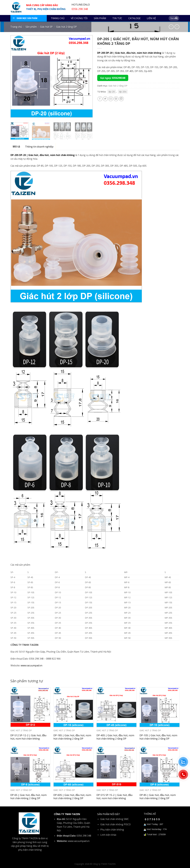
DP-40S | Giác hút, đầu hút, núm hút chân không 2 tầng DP (115, 737)
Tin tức (117, 18)
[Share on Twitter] (105, 99)
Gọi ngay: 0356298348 (113, 78)
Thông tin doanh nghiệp (39, 147)
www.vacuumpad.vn (31, 665)
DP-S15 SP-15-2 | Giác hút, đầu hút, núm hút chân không (115, 797)
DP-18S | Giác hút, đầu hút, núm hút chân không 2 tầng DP (72, 737)
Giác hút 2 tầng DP (66, 27)
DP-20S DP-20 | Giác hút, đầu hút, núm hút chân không (129, 53)
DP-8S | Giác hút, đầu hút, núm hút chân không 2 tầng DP (158, 797)
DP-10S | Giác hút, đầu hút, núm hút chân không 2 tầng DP (158, 737)
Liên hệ (151, 18)
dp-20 (112, 92)
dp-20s (123, 92)
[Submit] (176, 18)
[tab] (16, 147)
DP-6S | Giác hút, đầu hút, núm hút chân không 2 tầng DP (28, 797)
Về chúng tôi (79, 18)
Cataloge (134, 18)
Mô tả (16, 147)
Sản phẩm (100, 18)
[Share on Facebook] (100, 99)
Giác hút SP (46, 27)
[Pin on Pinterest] (116, 99)
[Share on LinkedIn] (121, 99)
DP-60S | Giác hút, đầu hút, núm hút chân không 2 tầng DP (72, 797)
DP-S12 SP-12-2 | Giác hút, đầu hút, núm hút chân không (28, 737)
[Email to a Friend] (111, 99)
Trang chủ (58, 18)
